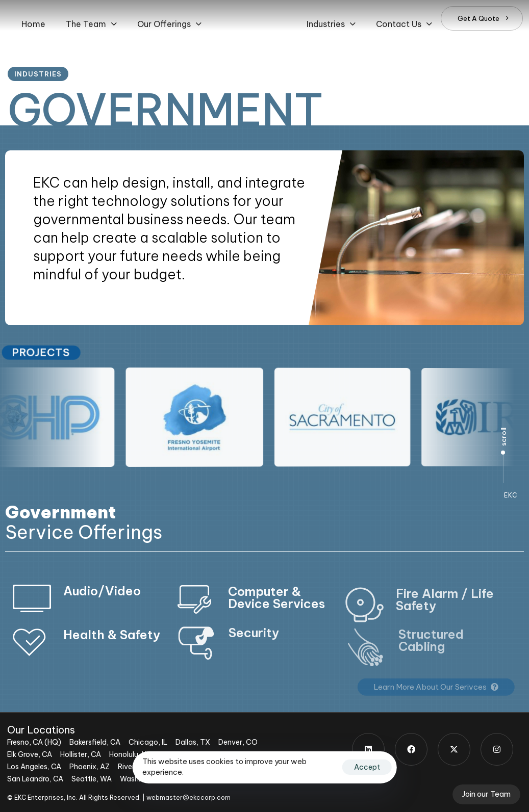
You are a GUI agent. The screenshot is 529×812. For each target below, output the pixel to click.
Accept (367, 767)
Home (33, 24)
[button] (91, 24)
